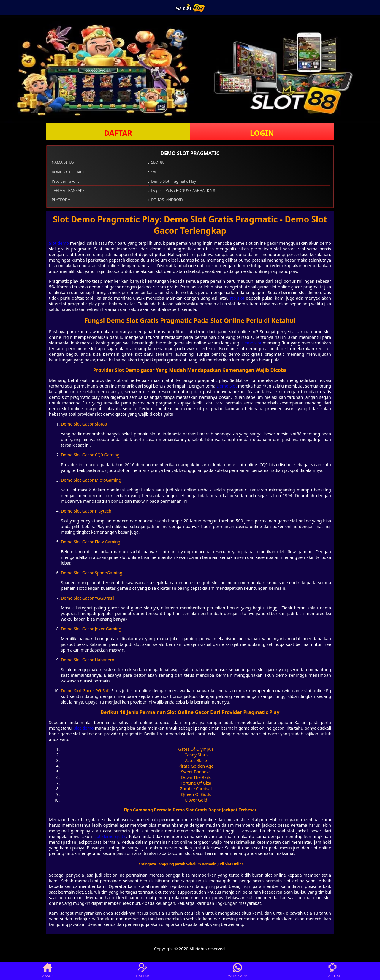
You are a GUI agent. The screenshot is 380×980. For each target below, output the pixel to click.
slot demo (84, 728)
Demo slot (251, 343)
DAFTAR (118, 133)
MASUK (47, 971)
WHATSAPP (237, 971)
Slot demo (59, 243)
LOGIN (262, 133)
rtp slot (237, 298)
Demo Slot (227, 386)
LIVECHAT (332, 971)
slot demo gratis (110, 836)
